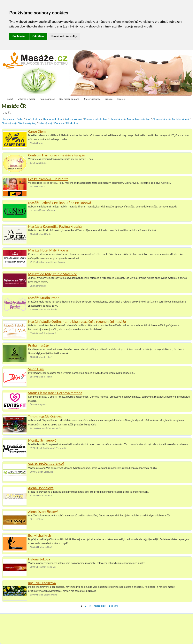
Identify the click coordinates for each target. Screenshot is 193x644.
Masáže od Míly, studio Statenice (53, 274)
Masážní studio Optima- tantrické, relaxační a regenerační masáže (77, 322)
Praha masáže (39, 345)
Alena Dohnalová (41, 488)
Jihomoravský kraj (53, 119)
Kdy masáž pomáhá (69, 99)
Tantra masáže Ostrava (45, 417)
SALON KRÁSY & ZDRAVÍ (46, 464)
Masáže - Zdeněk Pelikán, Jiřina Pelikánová (60, 203)
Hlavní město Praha (12, 119)
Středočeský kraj (27, 123)
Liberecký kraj (117, 119)
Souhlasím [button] (19, 36)
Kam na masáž (47, 99)
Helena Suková (39, 559)
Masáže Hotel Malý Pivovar (48, 250)
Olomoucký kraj (161, 119)
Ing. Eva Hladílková (42, 583)
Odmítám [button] (38, 36)
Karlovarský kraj (73, 119)
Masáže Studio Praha (44, 298)
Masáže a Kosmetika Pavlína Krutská (55, 226)
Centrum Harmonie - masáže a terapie (57, 155)
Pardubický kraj (180, 119)
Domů (10, 99)
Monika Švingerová (42, 440)
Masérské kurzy (92, 99)
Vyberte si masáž (27, 99)
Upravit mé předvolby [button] (64, 36)
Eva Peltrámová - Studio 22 (48, 179)
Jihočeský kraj (33, 119)
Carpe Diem (37, 131)
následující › (100, 606)
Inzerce (121, 99)
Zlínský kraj (72, 123)
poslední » (114, 606)
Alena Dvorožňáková (43, 512)
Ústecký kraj (45, 123)
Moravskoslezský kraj (139, 119)
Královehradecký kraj (96, 119)
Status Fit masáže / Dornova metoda (55, 393)
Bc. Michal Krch (40, 535)
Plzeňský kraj (9, 123)
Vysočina (59, 123)
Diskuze (109, 99)
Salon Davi (36, 369)
